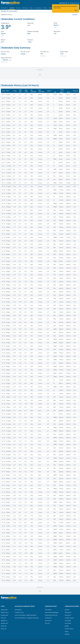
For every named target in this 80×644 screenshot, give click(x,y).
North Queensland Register (52, 612)
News (50, 8)
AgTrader (67, 610)
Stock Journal (48, 618)
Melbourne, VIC (5, 612)
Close (76, 10)
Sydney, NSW (4, 610)
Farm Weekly (48, 610)
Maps (31, 8)
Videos (45, 8)
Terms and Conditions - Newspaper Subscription (27, 618)
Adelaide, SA (4, 621)
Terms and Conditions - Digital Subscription (26, 615)
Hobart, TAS (4, 626)
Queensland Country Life (51, 615)
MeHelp (67, 626)
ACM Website (18, 610)
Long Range (38, 8)
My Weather (4, 8)
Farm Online (68, 623)
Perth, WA (3, 618)
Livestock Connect (69, 618)
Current (12, 8)
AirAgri (67, 631)
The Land (47, 623)
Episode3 (67, 634)
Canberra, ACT (4, 623)
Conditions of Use (19, 612)
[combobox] (75, 15)
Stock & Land (48, 621)
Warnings (25, 8)
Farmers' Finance (69, 629)
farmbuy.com (68, 612)
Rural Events (68, 615)
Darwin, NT (4, 629)
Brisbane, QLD (4, 615)
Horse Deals (68, 621)
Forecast (18, 8)
